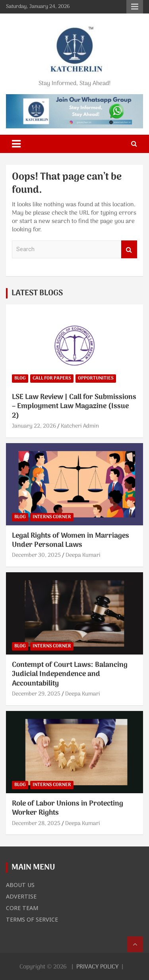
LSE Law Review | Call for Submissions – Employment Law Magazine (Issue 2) (74, 407)
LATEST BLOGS (37, 293)
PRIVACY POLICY (97, 967)
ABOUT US (20, 885)
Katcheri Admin (80, 426)
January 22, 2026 (34, 426)
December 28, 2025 (36, 824)
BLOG (20, 378)
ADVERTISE (21, 896)
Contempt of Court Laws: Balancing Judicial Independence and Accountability (70, 674)
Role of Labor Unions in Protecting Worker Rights (68, 808)
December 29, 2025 (36, 694)
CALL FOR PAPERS (52, 378)
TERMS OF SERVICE (32, 919)
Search (129, 249)
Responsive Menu (135, 7)
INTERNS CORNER (52, 517)
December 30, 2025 (36, 555)
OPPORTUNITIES (96, 378)
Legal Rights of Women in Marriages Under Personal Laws (71, 540)
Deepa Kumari (83, 555)
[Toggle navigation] (16, 144)
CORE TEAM (22, 908)
